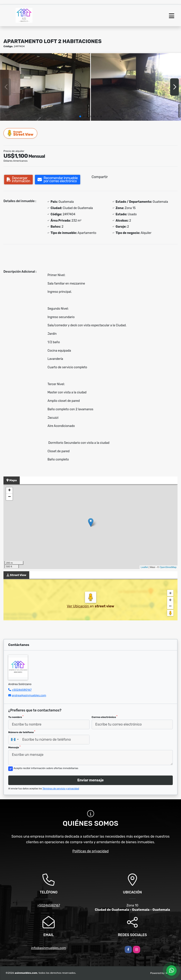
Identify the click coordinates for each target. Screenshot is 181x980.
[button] (80, 116)
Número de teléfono (22, 732)
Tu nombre (16, 717)
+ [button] (9, 491)
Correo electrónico (105, 717)
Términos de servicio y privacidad (61, 789)
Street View (21, 133)
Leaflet (144, 567)
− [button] (9, 497)
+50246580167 (22, 690)
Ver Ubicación (78, 606)
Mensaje (14, 747)
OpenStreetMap (168, 567)
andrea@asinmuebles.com (29, 695)
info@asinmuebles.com (49, 948)
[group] (45, 87)
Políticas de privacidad (90, 851)
